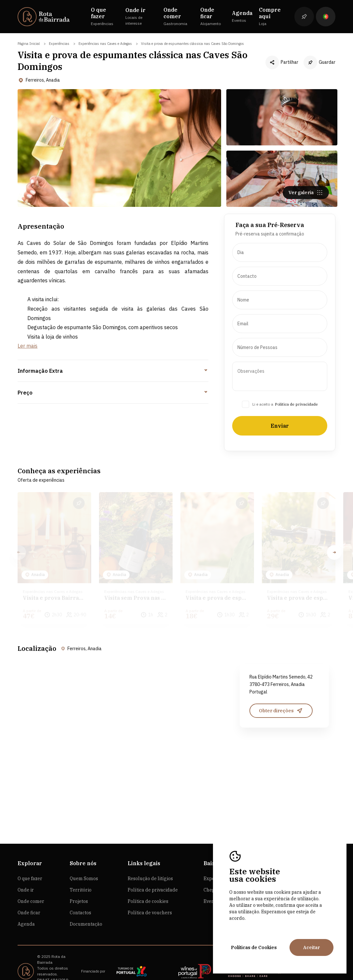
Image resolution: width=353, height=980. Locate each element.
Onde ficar (29, 894)
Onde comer (31, 883)
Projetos (79, 883)
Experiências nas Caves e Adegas (105, 44)
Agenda (26, 906)
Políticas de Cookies (254, 947)
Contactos (80, 894)
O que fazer (30, 860)
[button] (334, 548)
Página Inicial (29, 44)
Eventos (212, 883)
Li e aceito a (263, 407)
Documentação (86, 906)
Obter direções (281, 695)
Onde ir (26, 871)
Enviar (280, 429)
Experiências (59, 44)
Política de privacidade (296, 407)
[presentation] (280, 256)
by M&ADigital (50, 967)
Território (81, 871)
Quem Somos (84, 860)
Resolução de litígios (150, 860)
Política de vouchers (150, 894)
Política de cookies (148, 883)
